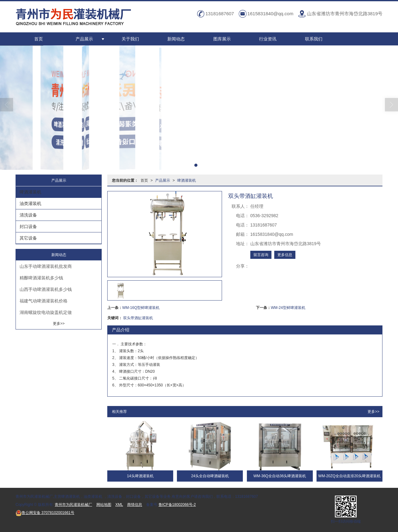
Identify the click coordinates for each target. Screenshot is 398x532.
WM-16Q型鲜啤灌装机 (141, 308)
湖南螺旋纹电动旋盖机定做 (46, 312)
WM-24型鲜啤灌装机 (288, 308)
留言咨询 (261, 255)
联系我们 (314, 39)
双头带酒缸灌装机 (138, 318)
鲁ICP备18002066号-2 (177, 505)
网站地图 (104, 505)
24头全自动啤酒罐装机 (210, 476)
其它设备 (28, 238)
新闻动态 (176, 39)
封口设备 (28, 226)
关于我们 (130, 39)
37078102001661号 (45, 513)
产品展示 (84, 39)
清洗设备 (28, 215)
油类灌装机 (30, 203)
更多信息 (285, 255)
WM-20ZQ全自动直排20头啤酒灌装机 (350, 476)
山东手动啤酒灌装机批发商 (46, 266)
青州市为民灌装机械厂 (73, 505)
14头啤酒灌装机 (140, 476)
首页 (39, 39)
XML (119, 505)
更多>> (373, 412)
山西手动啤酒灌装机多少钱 (46, 289)
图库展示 (222, 39)
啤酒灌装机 (187, 180)
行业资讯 (268, 39)
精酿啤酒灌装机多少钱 (41, 278)
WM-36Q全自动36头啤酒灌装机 (280, 476)
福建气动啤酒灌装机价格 (44, 301)
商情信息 (135, 505)
